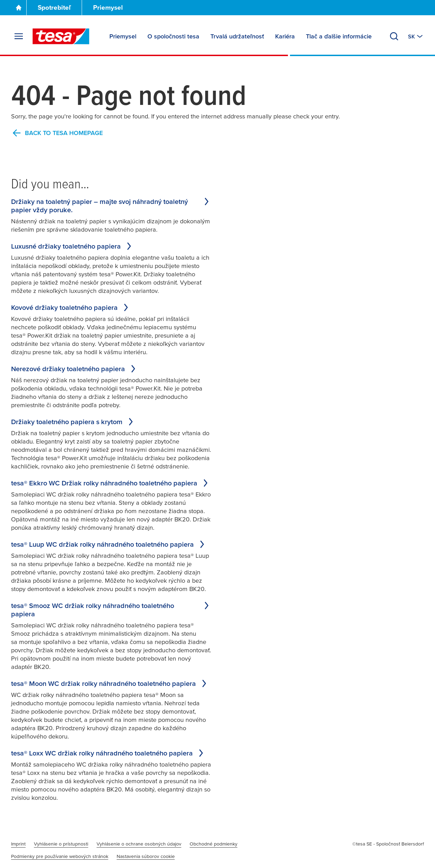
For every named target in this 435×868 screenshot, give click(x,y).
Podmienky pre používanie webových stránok (60, 856)
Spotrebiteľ (54, 7)
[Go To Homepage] (19, 8)
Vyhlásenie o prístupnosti (61, 844)
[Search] (394, 36)
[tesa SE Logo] (61, 36)
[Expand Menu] (19, 36)
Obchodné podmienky (214, 844)
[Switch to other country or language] (416, 36)
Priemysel (108, 7)
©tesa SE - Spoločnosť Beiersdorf (388, 844)
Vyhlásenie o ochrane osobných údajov (139, 844)
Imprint (18, 844)
